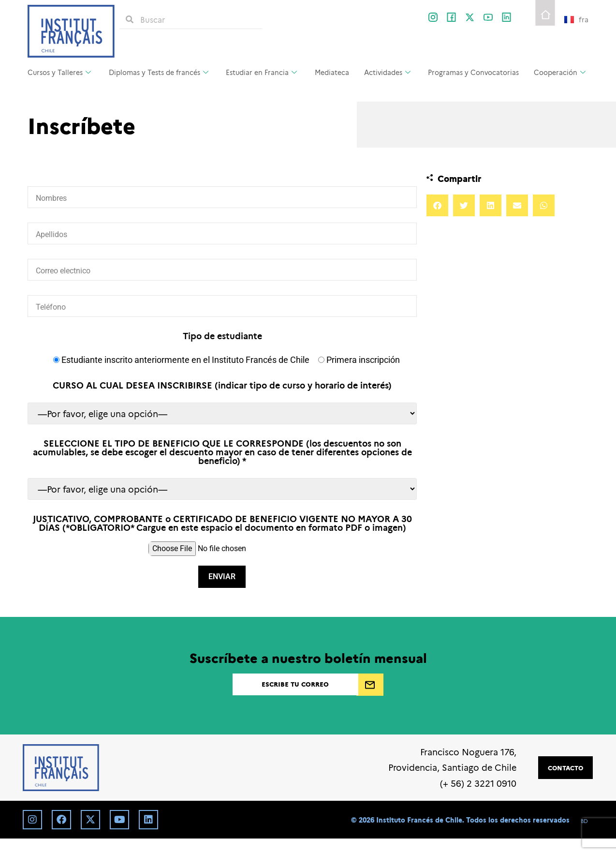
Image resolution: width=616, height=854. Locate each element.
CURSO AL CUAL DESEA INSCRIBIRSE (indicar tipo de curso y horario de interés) (222, 385)
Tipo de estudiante (222, 336)
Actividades (387, 72)
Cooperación (560, 72)
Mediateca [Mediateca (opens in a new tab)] (332, 72)
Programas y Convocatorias (473, 72)
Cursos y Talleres (59, 72)
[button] (437, 205)
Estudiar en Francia (261, 72)
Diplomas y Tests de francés (159, 72)
